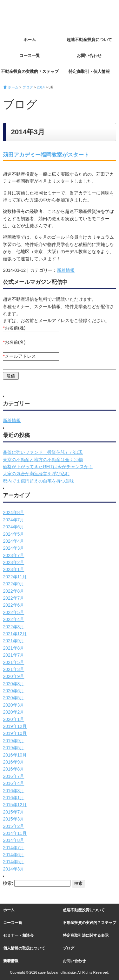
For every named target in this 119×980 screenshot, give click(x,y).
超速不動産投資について (89, 40)
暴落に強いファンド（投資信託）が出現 (43, 452)
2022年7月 (13, 598)
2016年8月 (13, 769)
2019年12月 (15, 726)
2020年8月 (13, 684)
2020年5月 (13, 698)
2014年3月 (13, 869)
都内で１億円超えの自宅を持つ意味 (38, 481)
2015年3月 (13, 819)
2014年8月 (13, 840)
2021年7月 (13, 655)
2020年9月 (13, 676)
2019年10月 (15, 733)
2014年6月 (13, 855)
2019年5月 (13, 748)
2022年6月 (13, 605)
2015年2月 (13, 826)
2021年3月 (13, 669)
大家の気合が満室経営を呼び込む (36, 474)
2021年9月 (13, 641)
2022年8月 (13, 591)
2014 (41, 87)
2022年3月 (13, 627)
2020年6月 (13, 691)
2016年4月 (13, 783)
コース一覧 (30, 56)
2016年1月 (13, 798)
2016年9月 (13, 762)
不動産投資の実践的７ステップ (30, 71)
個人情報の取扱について (24, 948)
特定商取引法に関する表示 (86, 935)
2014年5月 (13, 862)
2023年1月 (13, 569)
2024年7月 (13, 520)
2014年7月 (13, 848)
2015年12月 (15, 805)
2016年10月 (15, 755)
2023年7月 (13, 555)
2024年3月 (13, 548)
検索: (8, 883)
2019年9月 (13, 741)
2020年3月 (13, 705)
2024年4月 (13, 541)
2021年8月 (13, 648)
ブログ (28, 87)
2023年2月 (13, 562)
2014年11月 (15, 833)
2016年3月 (13, 791)
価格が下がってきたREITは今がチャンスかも (48, 467)
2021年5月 (13, 662)
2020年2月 (13, 712)
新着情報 (66, 270)
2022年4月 (13, 619)
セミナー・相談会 (18, 935)
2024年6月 (13, 527)
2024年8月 (13, 512)
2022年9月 (13, 584)
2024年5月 (13, 534)
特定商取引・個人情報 (89, 71)
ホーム (30, 40)
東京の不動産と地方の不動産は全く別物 (43, 460)
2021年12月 (15, 634)
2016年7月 (13, 776)
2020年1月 (13, 719)
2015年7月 (13, 812)
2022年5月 (13, 612)
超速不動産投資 (38, 16)
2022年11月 (15, 577)
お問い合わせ (89, 56)
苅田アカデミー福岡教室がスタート (46, 155)
